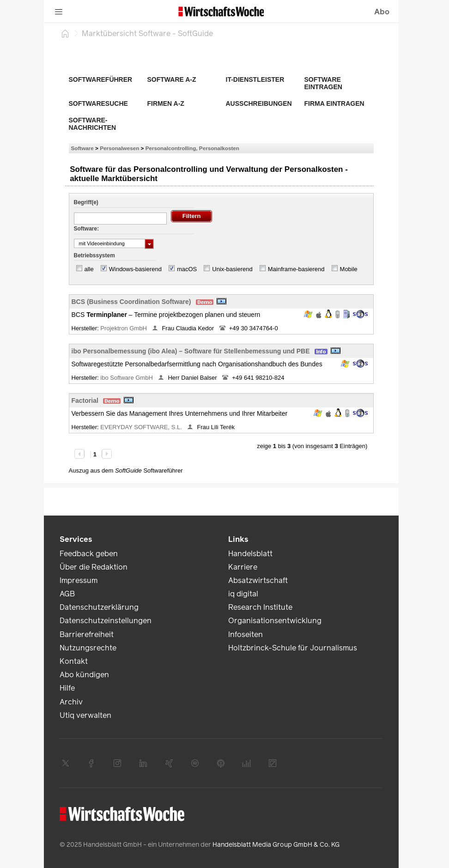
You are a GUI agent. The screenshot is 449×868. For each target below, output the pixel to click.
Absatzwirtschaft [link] (258, 580)
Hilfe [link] (67, 688)
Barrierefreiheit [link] (87, 634)
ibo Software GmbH (127, 378)
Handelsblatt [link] (250, 554)
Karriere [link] (243, 567)
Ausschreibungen (259, 103)
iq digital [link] (243, 594)
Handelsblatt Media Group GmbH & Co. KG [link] (276, 845)
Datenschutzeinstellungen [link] (106, 621)
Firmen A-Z (166, 103)
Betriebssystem (94, 255)
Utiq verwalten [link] (85, 715)
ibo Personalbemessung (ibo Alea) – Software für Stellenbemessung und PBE (191, 351)
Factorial (85, 401)
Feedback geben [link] (89, 554)
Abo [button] (382, 12)
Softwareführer (101, 79)
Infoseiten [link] (246, 634)
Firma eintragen (334, 103)
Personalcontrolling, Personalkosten (192, 148)
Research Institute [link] (260, 607)
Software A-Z (172, 79)
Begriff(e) (86, 202)
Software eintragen (323, 83)
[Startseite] (65, 33)
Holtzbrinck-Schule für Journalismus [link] (293, 648)
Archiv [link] (71, 702)
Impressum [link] (79, 580)
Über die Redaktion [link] (94, 567)
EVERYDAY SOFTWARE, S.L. (142, 427)
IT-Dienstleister (255, 79)
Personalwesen (119, 148)
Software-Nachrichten (93, 124)
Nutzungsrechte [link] (88, 648)
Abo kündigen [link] (84, 675)
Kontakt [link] (74, 661)
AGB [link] (67, 594)
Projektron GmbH (124, 328)
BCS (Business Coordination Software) (131, 302)
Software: (87, 229)
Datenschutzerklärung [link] (99, 607)
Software (82, 148)
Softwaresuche (98, 103)
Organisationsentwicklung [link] (275, 621)
